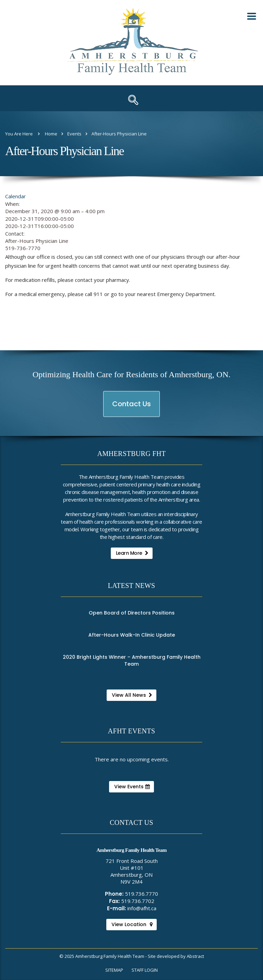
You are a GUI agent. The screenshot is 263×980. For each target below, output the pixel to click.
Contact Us (132, 408)
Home (51, 134)
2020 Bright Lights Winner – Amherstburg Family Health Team (132, 660)
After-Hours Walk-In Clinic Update (132, 635)
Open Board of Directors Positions (132, 613)
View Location (132, 924)
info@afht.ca (142, 908)
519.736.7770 (142, 894)
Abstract (195, 956)
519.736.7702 (138, 901)
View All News (132, 695)
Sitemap (114, 970)
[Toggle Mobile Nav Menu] (252, 16)
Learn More (132, 553)
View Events (132, 787)
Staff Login (145, 970)
